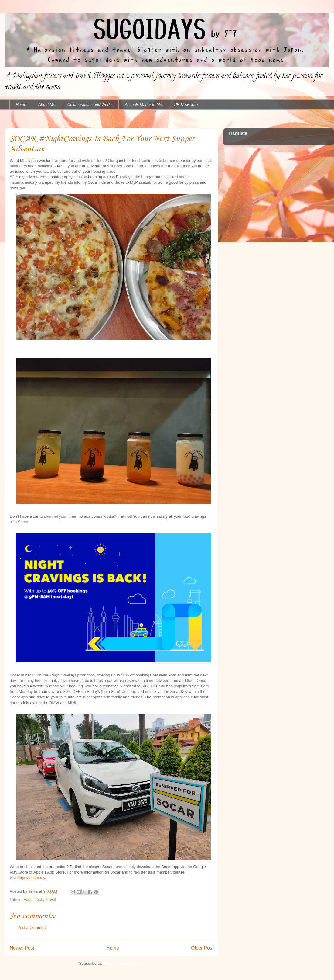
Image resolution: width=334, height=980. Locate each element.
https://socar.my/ (32, 878)
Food (28, 900)
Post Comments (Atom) (124, 963)
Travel (51, 900)
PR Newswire (186, 104)
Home (21, 104)
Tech (39, 900)
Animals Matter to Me (143, 104)
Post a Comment (32, 928)
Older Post (202, 948)
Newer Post (22, 948)
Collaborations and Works (90, 104)
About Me (47, 104)
